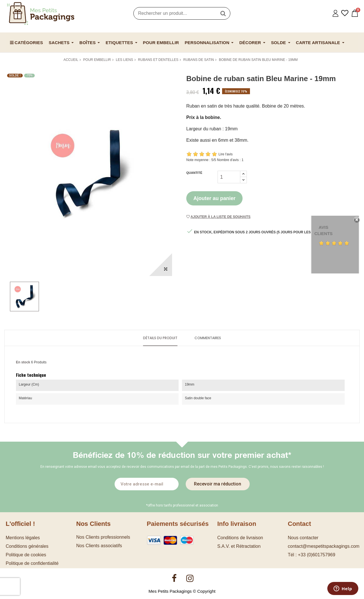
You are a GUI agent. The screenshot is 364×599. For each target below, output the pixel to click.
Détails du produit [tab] (160, 338)
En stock (23, 362)
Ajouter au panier (214, 198)
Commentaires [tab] (208, 338)
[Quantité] (229, 177)
